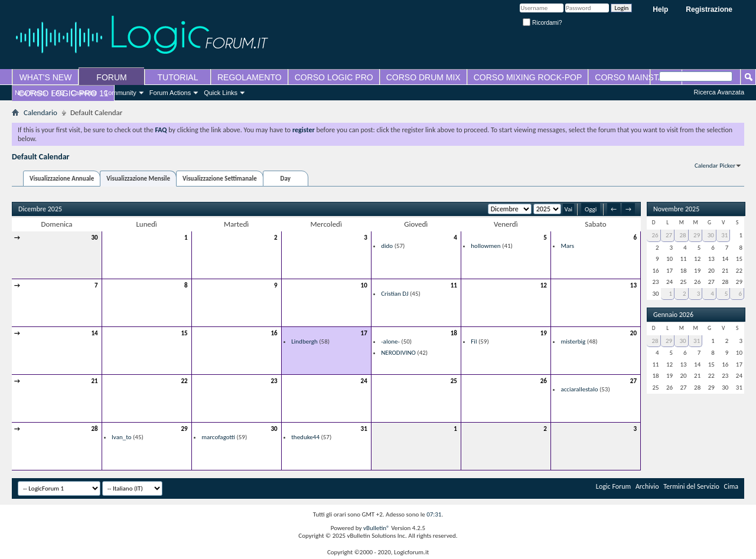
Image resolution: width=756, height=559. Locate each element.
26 (544, 381)
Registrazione (709, 9)
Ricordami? (542, 23)
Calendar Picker (715, 166)
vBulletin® (377, 528)
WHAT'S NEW (46, 77)
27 (633, 381)
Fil (474, 341)
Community (120, 93)
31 (364, 429)
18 (454, 333)
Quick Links (221, 93)
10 (364, 285)
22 (184, 381)
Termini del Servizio (691, 486)
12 (544, 285)
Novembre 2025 (676, 209)
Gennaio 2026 (673, 315)
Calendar (84, 93)
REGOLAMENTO (250, 77)
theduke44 (305, 437)
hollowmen (485, 246)
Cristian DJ (395, 294)
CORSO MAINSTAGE (635, 77)
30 (94, 238)
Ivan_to (121, 437)
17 (364, 333)
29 (184, 429)
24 (364, 381)
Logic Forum (613, 486)
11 (454, 285)
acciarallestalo (579, 389)
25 (454, 381)
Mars (567, 246)
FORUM (111, 77)
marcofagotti (218, 437)
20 (633, 333)
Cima (731, 486)
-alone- (390, 341)
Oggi (591, 209)
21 (94, 381)
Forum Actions (170, 93)
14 (94, 333)
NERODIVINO (398, 353)
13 (633, 285)
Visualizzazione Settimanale (220, 179)
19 (544, 333)
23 (274, 381)
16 (274, 333)
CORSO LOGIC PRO (334, 77)
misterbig (573, 341)
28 (94, 429)
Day (286, 179)
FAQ (58, 93)
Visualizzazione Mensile (138, 179)
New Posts (30, 93)
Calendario (40, 112)
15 (184, 333)
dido (387, 246)
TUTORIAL (178, 77)
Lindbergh (304, 341)
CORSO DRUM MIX (423, 77)
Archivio (647, 486)
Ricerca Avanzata (719, 92)
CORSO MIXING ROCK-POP (528, 77)
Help (660, 9)
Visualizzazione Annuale (62, 179)
